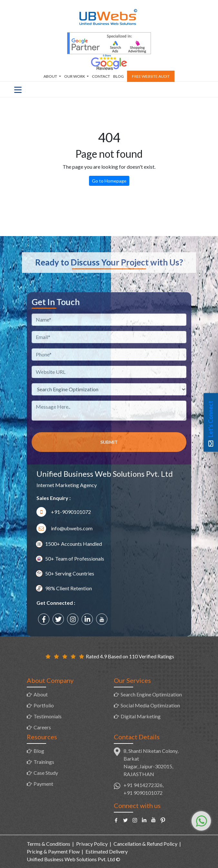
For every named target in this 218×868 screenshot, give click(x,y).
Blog (119, 76)
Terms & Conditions (49, 844)
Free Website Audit (151, 76)
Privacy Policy (92, 844)
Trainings (44, 762)
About (51, 76)
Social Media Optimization (150, 705)
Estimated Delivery (107, 851)
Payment (43, 784)
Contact (101, 76)
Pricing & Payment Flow (53, 851)
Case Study (46, 773)
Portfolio (44, 705)
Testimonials (48, 716)
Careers (42, 727)
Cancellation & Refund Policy (145, 844)
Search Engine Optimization (151, 694)
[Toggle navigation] (18, 89)
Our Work (75, 76)
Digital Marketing (141, 716)
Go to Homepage (109, 181)
